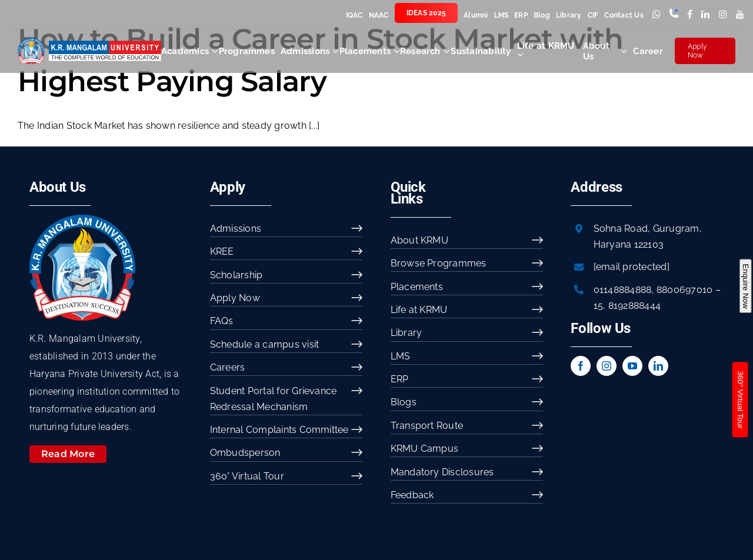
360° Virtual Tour (247, 476)
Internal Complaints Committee (279, 430)
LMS (502, 15)
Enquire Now (745, 286)
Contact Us (624, 15)
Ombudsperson (245, 453)
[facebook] (581, 366)
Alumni (476, 15)
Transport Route (427, 426)
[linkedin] (658, 366)
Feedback (412, 495)
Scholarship (236, 275)
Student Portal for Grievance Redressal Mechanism (274, 399)
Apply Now (697, 51)
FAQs (222, 321)
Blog (542, 15)
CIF (593, 15)
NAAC (379, 15)
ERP (521, 15)
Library (569, 15)
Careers (228, 367)
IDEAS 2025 (426, 13)
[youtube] (632, 366)
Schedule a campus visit (265, 344)
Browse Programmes (439, 263)
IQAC (354, 15)
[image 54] (82, 219)
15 (598, 306)
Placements (417, 287)
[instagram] (607, 366)
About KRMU (419, 240)
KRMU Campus (425, 449)
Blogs (404, 402)
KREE (222, 251)
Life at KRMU (419, 310)
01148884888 (623, 290)
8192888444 (634, 306)
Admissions (236, 229)
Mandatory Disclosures (442, 472)
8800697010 (684, 290)
